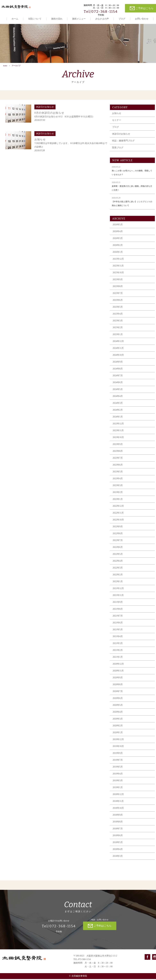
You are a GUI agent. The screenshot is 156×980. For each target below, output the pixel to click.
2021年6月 (119, 624)
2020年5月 (119, 706)
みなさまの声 (102, 19)
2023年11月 (119, 431)
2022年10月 (120, 521)
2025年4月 (119, 315)
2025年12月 (120, 260)
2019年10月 (120, 747)
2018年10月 (120, 809)
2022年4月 (119, 562)
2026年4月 (119, 232)
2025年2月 (119, 328)
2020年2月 (119, 727)
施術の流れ (57, 19)
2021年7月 (119, 617)
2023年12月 (120, 425)
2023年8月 (119, 452)
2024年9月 (119, 363)
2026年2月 (119, 246)
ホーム (15, 19)
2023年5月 (119, 473)
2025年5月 (119, 308)
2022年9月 (119, 528)
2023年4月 (119, 479)
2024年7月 (119, 376)
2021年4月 (119, 637)
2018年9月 (119, 816)
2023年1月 (119, 500)
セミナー (118, 121)
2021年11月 (119, 596)
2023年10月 (120, 438)
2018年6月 (119, 836)
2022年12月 (120, 507)
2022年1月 (119, 582)
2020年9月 (119, 679)
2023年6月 (119, 466)
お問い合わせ (142, 19)
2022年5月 (119, 555)
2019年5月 (119, 768)
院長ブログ (119, 149)
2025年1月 (119, 335)
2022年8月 (119, 534)
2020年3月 (119, 720)
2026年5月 (119, 225)
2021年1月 (119, 658)
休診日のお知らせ (122, 135)
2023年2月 (119, 493)
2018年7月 (119, 830)
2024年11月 (119, 349)
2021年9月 (119, 603)
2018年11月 (119, 802)
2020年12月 (120, 665)
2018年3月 (119, 857)
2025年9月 (119, 280)
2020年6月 (119, 699)
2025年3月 (119, 322)
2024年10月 (120, 356)
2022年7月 (119, 541)
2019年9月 (119, 754)
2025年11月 (119, 267)
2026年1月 (119, 253)
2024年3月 (119, 404)
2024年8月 (119, 370)
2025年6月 (119, 301)
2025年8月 (119, 287)
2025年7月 (119, 294)
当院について (35, 19)
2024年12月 (120, 342)
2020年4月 (119, 713)
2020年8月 (119, 685)
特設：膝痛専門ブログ (125, 142)
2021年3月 (119, 644)
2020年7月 (119, 692)
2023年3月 (119, 486)
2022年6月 (119, 548)
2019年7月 (119, 761)
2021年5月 (119, 630)
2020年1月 (119, 733)
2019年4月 (119, 775)
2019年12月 (120, 740)
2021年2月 (119, 651)
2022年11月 (119, 514)
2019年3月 (119, 781)
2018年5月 (119, 843)
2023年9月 (119, 445)
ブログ (122, 19)
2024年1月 (119, 418)
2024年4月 (119, 397)
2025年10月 (120, 274)
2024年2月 (119, 411)
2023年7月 (119, 459)
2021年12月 (120, 589)
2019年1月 (119, 788)
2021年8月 (119, 610)
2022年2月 (119, 576)
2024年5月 (119, 390)
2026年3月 (119, 239)
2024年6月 (119, 383)
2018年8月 (119, 823)
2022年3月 (119, 569)
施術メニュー (79, 19)
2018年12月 (120, 795)
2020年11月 (119, 672)
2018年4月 (119, 850)
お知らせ (118, 114)
